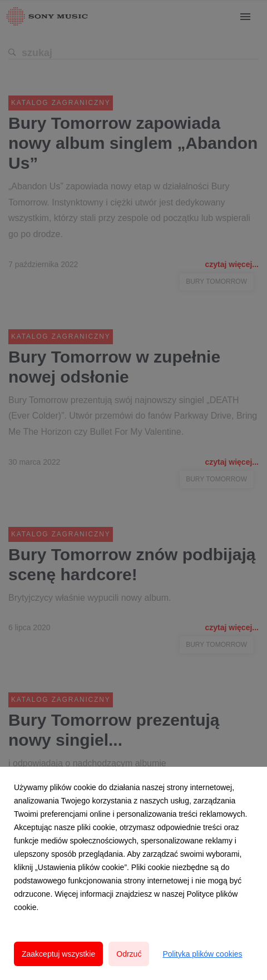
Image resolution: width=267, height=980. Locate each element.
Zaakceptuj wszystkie (58, 954)
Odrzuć (129, 954)
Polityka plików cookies (202, 954)
